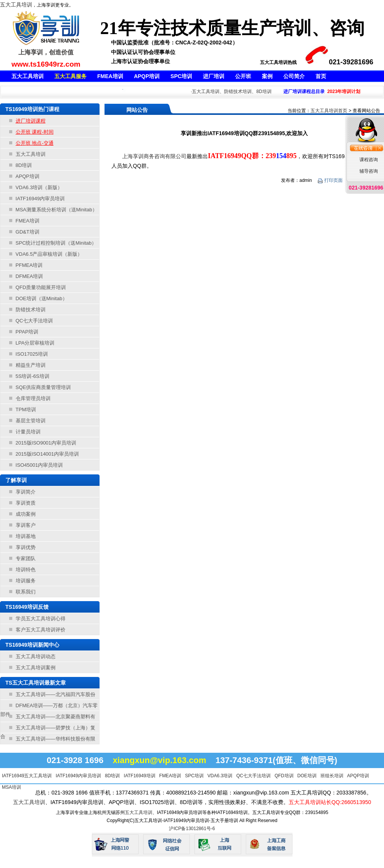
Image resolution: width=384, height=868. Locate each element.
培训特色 (26, 570)
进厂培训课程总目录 (304, 92)
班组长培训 (332, 776)
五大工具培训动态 (36, 656)
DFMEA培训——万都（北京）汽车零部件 (49, 707)
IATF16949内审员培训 (40, 199)
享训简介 (26, 492)
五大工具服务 (70, 76)
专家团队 (26, 558)
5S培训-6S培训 (33, 376)
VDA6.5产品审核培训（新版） (49, 254)
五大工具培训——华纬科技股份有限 (56, 739)
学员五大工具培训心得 (41, 619)
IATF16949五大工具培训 (27, 776)
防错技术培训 (31, 310)
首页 (321, 76)
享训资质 (26, 503)
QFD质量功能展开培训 (41, 287)
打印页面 (331, 180)
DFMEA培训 (29, 276)
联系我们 (26, 592)
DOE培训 (307, 776)
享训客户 (26, 525)
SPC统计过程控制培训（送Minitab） (56, 243)
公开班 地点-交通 (35, 143)
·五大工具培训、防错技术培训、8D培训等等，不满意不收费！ (257, 92)
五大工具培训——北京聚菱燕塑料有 (56, 717)
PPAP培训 (27, 332)
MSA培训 (11, 787)
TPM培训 (26, 409)
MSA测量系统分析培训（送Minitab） (56, 210)
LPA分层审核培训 (35, 343)
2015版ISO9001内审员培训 (46, 443)
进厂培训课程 (31, 121)
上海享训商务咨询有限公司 (154, 156)
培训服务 (26, 581)
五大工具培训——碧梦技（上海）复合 (48, 729)
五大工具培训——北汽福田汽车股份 (56, 694)
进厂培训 (214, 76)
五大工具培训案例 (36, 668)
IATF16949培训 (139, 776)
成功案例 (26, 514)
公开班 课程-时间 (35, 132)
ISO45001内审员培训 (39, 465)
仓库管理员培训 (33, 398)
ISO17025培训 (32, 354)
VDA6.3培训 (220, 776)
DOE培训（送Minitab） (42, 298)
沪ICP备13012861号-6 (192, 829)
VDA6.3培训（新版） (39, 187)
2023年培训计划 (344, 92)
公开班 (243, 76)
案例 (267, 76)
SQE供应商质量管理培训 (43, 387)
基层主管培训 (31, 421)
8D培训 (24, 165)
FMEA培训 (110, 76)
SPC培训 (181, 76)
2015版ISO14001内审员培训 (47, 454)
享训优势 (26, 547)
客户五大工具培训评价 (41, 630)
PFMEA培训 (29, 265)
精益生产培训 (31, 365)
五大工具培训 (16, 5)
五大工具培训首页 (329, 111)
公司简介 (294, 76)
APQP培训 (147, 76)
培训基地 (26, 536)
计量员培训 (28, 432)
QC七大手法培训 (34, 321)
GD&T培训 (28, 232)
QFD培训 (284, 776)
